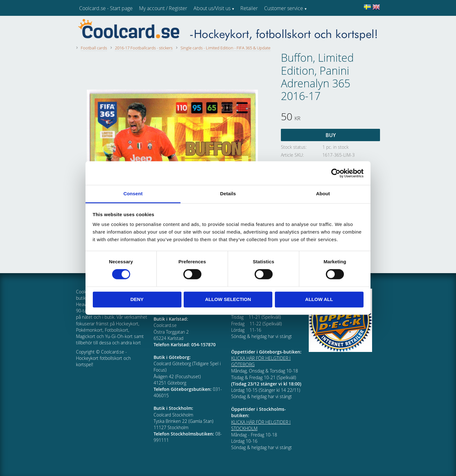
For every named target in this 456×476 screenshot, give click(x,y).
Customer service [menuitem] (284, 8)
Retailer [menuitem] (249, 8)
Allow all (319, 299)
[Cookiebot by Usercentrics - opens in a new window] (336, 173)
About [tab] (323, 194)
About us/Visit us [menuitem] (212, 8)
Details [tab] (228, 194)
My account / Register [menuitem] (163, 8)
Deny (137, 299)
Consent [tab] (133, 194)
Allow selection (228, 299)
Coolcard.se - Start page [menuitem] (106, 8)
